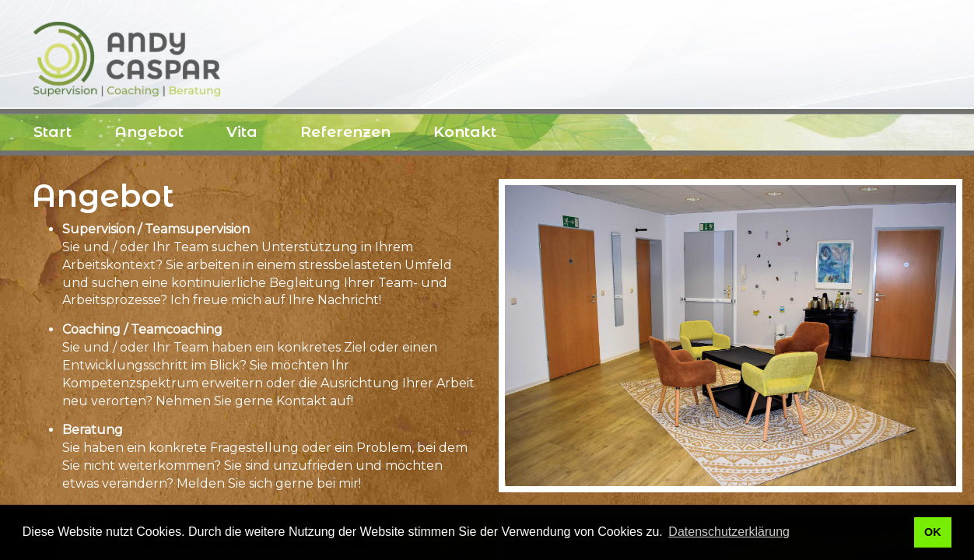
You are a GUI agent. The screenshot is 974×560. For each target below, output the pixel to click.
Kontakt (465, 132)
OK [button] (933, 532)
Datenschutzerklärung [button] (729, 532)
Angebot (149, 132)
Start (53, 132)
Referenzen (345, 132)
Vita (242, 132)
